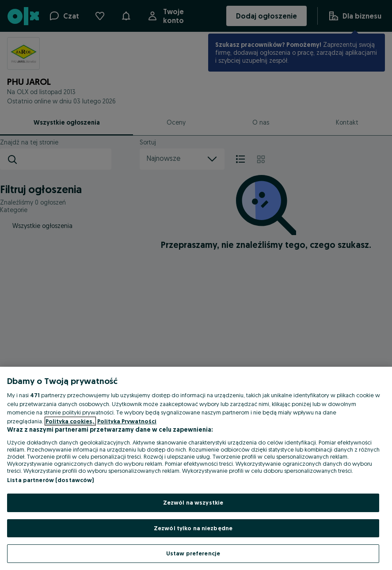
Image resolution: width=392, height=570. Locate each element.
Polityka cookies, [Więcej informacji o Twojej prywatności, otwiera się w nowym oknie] (70, 421)
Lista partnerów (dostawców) (51, 480)
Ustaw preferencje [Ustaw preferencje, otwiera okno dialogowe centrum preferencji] (193, 553)
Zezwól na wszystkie (193, 502)
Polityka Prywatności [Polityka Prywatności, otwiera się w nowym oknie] (127, 421)
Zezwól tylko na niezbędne (193, 528)
